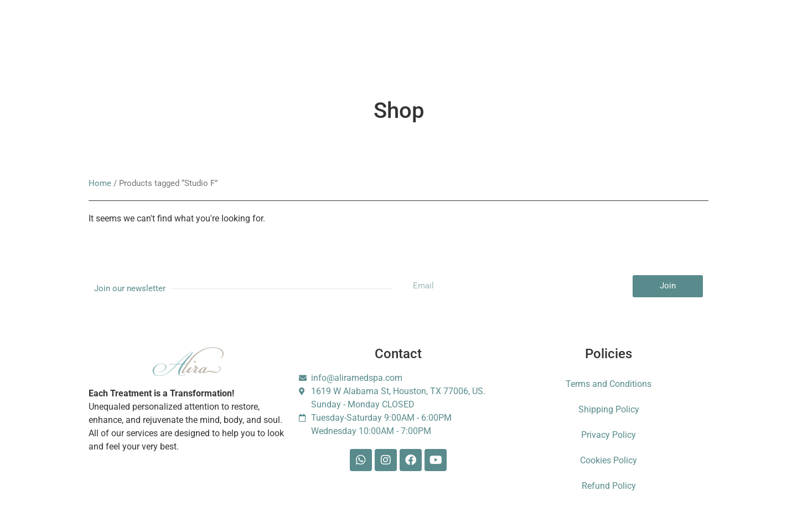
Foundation (555, 38)
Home (100, 183)
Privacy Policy (609, 435)
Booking (316, 38)
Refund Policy (609, 486)
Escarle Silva (621, 39)
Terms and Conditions (609, 384)
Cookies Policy (609, 460)
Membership (258, 38)
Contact (500, 38)
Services (156, 38)
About (204, 38)
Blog (456, 38)
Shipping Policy (609, 409)
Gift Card (368, 38)
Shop (415, 38)
